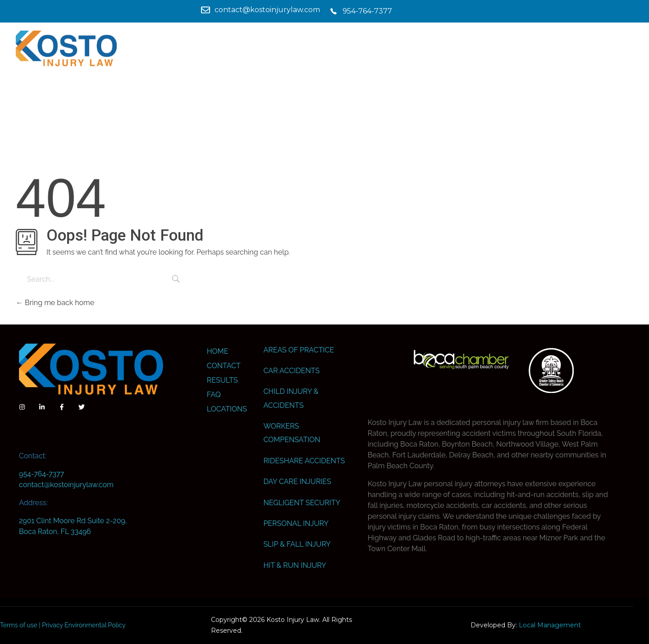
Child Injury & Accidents (291, 398)
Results (222, 380)
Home (218, 351)
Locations (227, 409)
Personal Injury (296, 523)
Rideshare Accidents (304, 461)
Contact (224, 366)
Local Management (550, 625)
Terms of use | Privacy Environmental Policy (63, 625)
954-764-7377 (41, 474)
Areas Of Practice (299, 350)
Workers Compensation (292, 433)
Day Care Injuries (297, 482)
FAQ (214, 395)
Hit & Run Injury (295, 565)
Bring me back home (55, 303)
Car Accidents (291, 371)
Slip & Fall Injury (297, 544)
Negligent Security (302, 503)
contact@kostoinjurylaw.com (66, 485)
